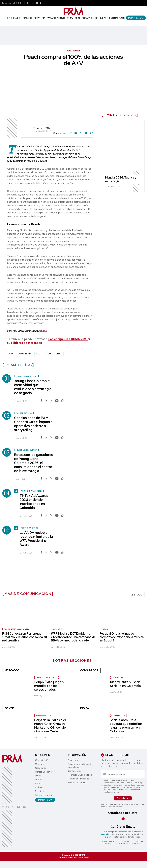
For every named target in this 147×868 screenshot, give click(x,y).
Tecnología (117, 678)
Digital (70, 18)
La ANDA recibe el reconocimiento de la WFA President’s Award (36, 539)
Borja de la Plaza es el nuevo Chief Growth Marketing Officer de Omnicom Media (50, 726)
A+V (38, 354)
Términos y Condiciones (80, 775)
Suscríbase (73, 760)
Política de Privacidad (79, 779)
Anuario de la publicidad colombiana (79, 766)
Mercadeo (27, 18)
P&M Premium (136, 18)
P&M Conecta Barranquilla (17, 629)
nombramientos (43, 715)
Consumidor (39, 18)
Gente (77, 18)
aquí (45, 331)
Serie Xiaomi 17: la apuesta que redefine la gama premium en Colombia (126, 726)
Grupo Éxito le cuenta (47, 678)
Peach (48, 354)
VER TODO (136, 595)
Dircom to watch (117, 18)
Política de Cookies (78, 783)
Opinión (95, 18)
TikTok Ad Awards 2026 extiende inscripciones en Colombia (34, 502)
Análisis (56, 629)
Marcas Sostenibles (56, 18)
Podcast (86, 18)
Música (104, 629)
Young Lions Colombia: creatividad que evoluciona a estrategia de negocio (33, 387)
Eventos (104, 18)
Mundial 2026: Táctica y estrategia (121, 179)
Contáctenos (75, 771)
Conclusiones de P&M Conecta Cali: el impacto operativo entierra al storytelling (33, 424)
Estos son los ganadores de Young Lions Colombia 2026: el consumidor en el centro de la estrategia (34, 463)
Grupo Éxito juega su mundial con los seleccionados (50, 686)
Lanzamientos (118, 715)
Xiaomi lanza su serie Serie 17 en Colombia (125, 684)
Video (59, 354)
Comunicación (14, 18)
